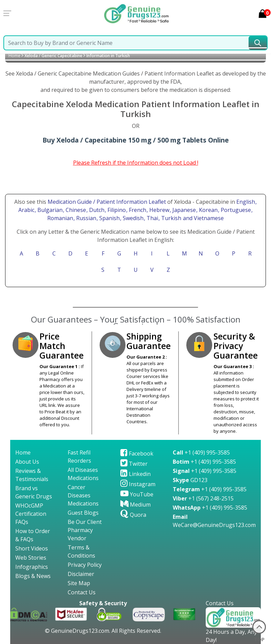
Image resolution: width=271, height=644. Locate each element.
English (246, 202)
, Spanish (109, 218)
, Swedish (132, 218)
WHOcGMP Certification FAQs (31, 514)
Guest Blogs (83, 513)
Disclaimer (81, 574)
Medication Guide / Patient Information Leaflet (107, 202)
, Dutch (96, 210)
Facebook (137, 453)
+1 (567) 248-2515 (203, 498)
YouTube (137, 494)
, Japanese (183, 210)
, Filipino (116, 210)
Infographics (32, 567)
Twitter (134, 464)
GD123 (190, 480)
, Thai (152, 218)
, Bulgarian (49, 210)
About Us (27, 462)
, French (137, 210)
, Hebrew (159, 210)
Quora (133, 515)
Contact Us (82, 592)
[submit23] (258, 43)
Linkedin (135, 474)
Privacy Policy (85, 565)
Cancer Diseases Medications (83, 495)
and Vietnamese (203, 218)
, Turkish (171, 218)
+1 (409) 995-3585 (201, 452)
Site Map (79, 583)
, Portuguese (235, 210)
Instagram (138, 484)
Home (14, 56)
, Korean (208, 210)
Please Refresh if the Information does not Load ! (136, 163)
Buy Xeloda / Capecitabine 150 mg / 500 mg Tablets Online (136, 140)
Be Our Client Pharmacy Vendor (85, 530)
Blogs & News (33, 576)
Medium (135, 505)
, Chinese (75, 210)
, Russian (86, 218)
